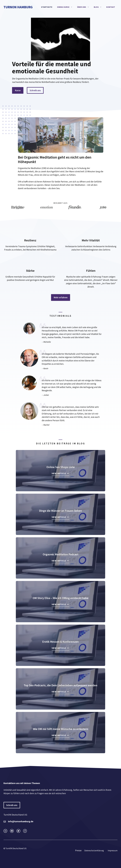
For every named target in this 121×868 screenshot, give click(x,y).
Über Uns (84, 7)
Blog (99, 7)
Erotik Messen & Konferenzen (60, 642)
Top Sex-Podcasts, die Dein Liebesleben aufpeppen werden (61, 685)
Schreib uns (35, 90)
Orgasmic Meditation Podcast (61, 554)
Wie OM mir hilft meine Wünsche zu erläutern (61, 729)
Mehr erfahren (61, 297)
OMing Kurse (66, 7)
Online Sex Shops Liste (61, 467)
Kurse (18, 90)
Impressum (113, 851)
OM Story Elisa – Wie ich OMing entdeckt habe (61, 598)
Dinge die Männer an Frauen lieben (60, 511)
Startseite (47, 7)
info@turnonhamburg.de (21, 821)
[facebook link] (25, 831)
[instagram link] (5, 831)
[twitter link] (12, 831)
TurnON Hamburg (18, 7)
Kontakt (111, 7)
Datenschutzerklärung (94, 851)
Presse (78, 850)
